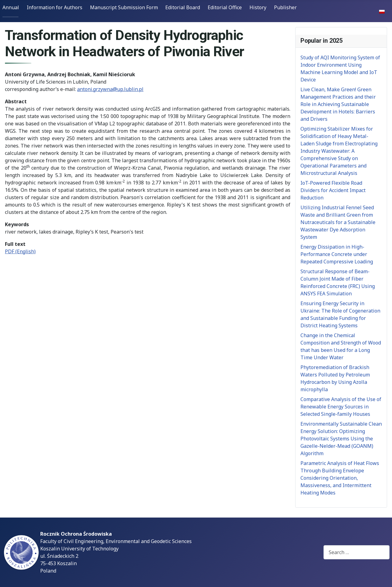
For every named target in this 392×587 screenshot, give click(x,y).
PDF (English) (20, 251)
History (258, 7)
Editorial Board (183, 7)
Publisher (285, 7)
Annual (11, 7)
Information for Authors (55, 7)
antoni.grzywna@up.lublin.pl (110, 89)
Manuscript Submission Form (124, 7)
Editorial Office (225, 7)
